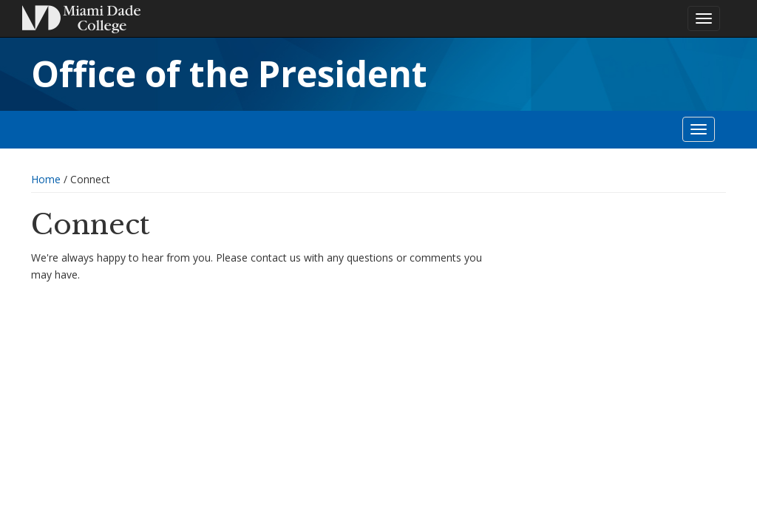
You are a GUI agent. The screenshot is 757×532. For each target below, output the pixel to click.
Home (46, 179)
